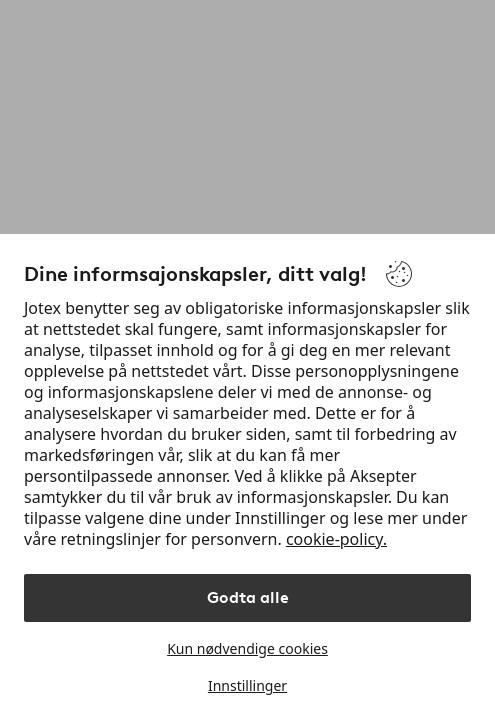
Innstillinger (247, 685)
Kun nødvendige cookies (247, 648)
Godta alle (248, 597)
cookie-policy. (336, 539)
